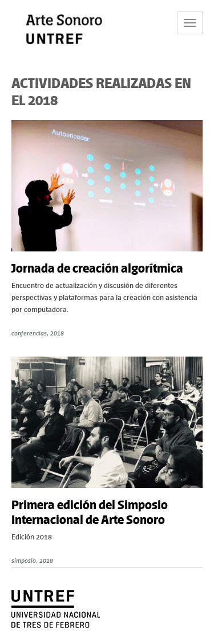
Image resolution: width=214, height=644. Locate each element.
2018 (57, 333)
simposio (24, 561)
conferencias (29, 333)
